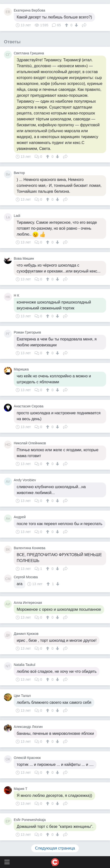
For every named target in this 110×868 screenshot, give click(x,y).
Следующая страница (55, 848)
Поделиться (84, 25)
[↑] (67, 25)
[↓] (76, 25)
